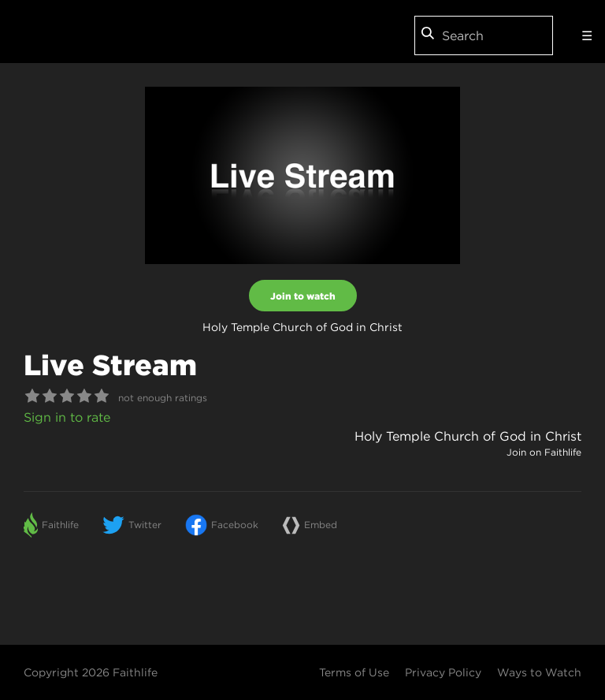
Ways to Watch (539, 672)
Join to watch (303, 296)
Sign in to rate (67, 417)
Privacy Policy (443, 672)
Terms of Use (354, 672)
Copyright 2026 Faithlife (91, 672)
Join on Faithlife (544, 452)
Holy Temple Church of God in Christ (468, 436)
